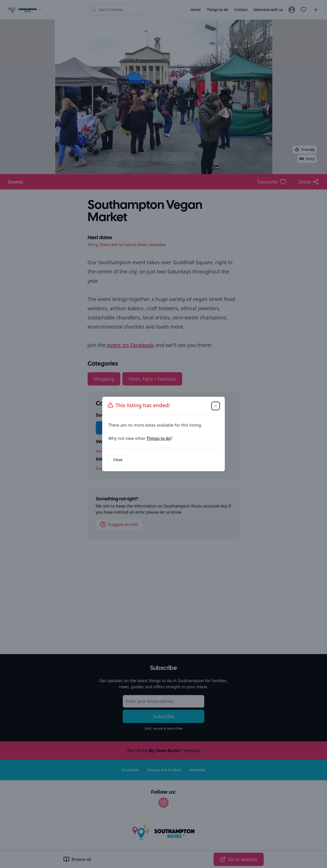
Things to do (159, 438)
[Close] (216, 406)
